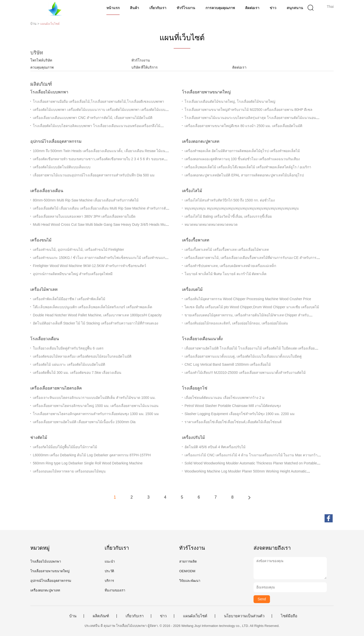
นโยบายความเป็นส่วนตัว (244, 616)
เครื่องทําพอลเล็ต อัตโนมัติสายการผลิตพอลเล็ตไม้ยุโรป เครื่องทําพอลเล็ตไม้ (242, 151)
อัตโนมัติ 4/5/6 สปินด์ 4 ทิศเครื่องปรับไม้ (215, 447)
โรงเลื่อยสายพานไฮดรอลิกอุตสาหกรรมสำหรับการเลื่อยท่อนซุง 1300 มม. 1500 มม (96, 414)
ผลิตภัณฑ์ (101, 616)
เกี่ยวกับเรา (158, 8)
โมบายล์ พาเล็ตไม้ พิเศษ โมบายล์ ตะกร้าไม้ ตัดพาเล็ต (225, 274)
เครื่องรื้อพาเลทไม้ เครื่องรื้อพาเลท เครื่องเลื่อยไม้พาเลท (227, 250)
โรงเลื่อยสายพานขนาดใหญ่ (206, 92)
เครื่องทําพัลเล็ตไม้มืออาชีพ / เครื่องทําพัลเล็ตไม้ (69, 299)
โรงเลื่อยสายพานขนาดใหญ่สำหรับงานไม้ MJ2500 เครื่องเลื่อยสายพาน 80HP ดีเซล (248, 110)
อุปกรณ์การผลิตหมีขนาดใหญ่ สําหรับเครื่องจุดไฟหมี (73, 274)
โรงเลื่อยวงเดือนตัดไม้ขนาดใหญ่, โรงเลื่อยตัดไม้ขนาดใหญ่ (230, 101)
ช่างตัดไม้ (39, 437)
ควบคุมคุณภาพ (42, 67)
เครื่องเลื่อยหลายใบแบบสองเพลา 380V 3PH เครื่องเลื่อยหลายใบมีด (84, 216)
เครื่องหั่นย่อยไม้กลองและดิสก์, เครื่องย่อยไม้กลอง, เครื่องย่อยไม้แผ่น (236, 323)
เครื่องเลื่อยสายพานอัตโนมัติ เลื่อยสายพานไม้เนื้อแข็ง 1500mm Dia (84, 422)
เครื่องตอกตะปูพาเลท (201, 141)
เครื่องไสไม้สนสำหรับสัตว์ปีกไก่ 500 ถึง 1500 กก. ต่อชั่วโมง (230, 200)
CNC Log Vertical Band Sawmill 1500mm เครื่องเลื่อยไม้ (228, 364)
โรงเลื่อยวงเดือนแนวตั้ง (202, 339)
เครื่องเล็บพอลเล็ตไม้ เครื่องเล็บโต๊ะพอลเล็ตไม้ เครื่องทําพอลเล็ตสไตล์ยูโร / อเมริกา (248, 167)
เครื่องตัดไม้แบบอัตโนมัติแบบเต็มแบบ (62, 167)
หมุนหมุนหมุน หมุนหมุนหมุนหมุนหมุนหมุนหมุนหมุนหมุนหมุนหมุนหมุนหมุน (242, 208)
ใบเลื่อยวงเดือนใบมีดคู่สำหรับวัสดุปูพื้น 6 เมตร (68, 348)
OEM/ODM (187, 571)
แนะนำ (110, 561)
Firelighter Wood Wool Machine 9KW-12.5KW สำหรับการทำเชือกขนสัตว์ (89, 266)
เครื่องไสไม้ (192, 191)
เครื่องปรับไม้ (194, 437)
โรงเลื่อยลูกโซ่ (195, 388)
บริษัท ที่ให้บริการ (145, 67)
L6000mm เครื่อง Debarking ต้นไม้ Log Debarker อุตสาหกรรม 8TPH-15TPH (92, 455)
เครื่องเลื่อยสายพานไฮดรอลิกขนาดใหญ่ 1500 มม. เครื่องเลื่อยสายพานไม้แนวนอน (96, 406)
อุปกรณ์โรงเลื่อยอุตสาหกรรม (56, 141)
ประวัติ (109, 571)
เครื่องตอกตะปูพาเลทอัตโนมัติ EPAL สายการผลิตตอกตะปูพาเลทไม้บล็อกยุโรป (244, 175)
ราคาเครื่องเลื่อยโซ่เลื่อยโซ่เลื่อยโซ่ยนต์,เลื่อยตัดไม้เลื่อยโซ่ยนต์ (233, 422)
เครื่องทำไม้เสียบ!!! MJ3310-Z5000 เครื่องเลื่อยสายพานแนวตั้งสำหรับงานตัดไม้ (245, 373)
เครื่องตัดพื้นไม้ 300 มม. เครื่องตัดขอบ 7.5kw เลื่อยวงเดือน (77, 373)
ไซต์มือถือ (289, 616)
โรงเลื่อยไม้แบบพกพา (49, 92)
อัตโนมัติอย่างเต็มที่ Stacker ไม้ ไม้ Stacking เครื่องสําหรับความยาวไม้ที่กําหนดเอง (96, 323)
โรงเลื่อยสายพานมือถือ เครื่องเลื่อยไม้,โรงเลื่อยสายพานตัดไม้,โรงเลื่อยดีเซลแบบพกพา (98, 101)
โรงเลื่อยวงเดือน (45, 339)
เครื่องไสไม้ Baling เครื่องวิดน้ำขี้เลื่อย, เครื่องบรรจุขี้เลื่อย (228, 216)
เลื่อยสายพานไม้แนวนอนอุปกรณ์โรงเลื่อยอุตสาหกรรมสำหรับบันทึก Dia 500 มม (94, 175)
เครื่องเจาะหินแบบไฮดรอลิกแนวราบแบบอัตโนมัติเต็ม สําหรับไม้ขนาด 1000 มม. (94, 398)
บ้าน (73, 616)
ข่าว (273, 8)
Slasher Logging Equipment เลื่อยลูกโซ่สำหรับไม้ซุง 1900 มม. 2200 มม (240, 414)
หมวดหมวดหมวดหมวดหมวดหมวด (211, 224)
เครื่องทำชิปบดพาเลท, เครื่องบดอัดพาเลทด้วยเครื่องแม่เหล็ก (230, 266)
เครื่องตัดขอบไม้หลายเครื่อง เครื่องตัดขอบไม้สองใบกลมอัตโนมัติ (82, 356)
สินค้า (134, 8)
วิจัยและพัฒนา (190, 581)
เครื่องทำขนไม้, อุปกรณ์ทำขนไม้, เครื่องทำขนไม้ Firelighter (78, 250)
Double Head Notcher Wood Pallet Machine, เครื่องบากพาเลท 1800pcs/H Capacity (97, 315)
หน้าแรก (113, 8)
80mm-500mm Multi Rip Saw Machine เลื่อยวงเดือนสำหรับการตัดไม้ (86, 200)
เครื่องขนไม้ (41, 240)
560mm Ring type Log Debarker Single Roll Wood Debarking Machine (88, 463)
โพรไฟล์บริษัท (41, 60)
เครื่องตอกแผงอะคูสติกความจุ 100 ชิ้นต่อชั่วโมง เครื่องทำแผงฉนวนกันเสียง (242, 159)
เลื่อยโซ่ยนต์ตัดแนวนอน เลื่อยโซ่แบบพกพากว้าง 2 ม (224, 398)
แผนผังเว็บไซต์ (195, 616)
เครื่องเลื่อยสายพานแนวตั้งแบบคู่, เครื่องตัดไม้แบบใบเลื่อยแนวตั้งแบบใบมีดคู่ (243, 356)
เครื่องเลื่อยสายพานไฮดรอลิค (56, 388)
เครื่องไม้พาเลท (44, 289)
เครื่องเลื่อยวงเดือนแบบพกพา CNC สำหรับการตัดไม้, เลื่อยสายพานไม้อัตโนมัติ (93, 118)
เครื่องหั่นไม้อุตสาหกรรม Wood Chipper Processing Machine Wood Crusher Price (248, 299)
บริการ (109, 581)
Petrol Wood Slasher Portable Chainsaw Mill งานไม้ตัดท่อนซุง (233, 406)
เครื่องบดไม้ (192, 289)
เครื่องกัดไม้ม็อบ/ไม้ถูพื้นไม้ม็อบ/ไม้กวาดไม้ (65, 447)
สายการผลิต (188, 561)
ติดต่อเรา (253, 8)
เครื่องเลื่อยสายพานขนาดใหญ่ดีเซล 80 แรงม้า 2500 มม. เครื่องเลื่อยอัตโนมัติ (243, 126)
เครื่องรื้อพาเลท (196, 240)
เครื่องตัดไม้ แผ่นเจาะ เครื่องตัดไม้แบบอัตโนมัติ (69, 364)
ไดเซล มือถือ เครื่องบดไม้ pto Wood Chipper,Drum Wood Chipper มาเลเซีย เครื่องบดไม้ (252, 307)
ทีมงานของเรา (115, 590)
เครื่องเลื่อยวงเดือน (47, 191)
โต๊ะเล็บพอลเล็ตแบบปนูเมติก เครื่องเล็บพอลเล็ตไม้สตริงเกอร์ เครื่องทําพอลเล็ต (93, 307)
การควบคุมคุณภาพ (220, 8)
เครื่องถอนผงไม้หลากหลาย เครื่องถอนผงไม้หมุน (69, 471)
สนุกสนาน (295, 8)
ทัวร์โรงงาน (186, 8)
